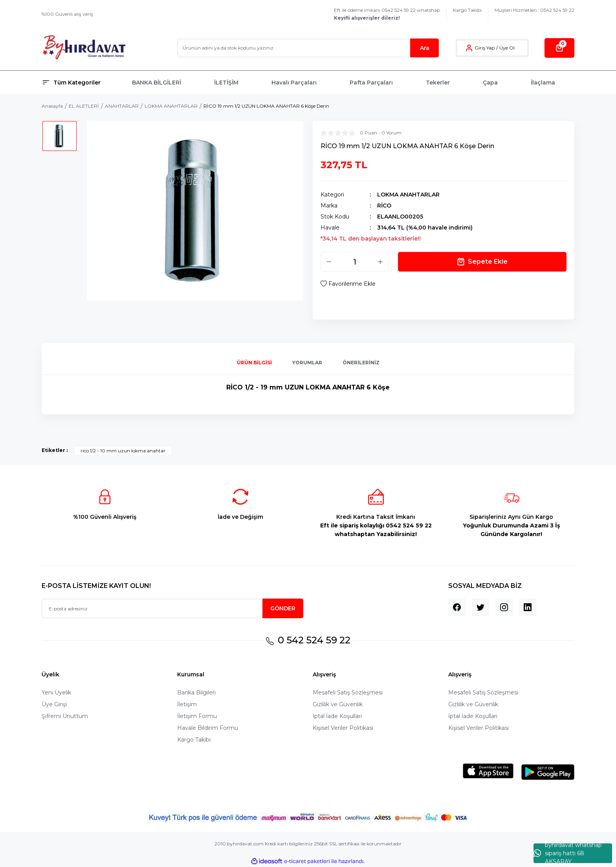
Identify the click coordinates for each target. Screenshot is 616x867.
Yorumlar (307, 363)
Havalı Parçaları (294, 83)
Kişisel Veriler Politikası (343, 728)
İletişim (187, 704)
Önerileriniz (361, 363)
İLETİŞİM (226, 83)
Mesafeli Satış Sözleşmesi (348, 692)
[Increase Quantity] (380, 262)
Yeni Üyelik (56, 692)
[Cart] (559, 48)
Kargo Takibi (467, 10)
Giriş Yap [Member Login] (485, 48)
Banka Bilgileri (196, 692)
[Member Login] (469, 48)
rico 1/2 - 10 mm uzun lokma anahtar (123, 451)
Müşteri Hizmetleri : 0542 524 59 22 (534, 10)
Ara (425, 48)
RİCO (384, 206)
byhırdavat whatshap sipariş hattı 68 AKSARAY (568, 853)
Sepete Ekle (482, 262)
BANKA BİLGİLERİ (157, 83)
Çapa (490, 83)
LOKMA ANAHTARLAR (408, 195)
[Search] (308, 48)
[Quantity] (355, 262)
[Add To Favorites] (348, 284)
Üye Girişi (54, 704)
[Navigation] (82, 83)
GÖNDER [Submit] (283, 608)
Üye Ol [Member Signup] (507, 48)
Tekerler (438, 83)
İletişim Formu (197, 716)
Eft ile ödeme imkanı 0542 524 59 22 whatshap (387, 14)
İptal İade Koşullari (337, 716)
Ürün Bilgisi (254, 363)
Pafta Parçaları (371, 83)
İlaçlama (543, 83)
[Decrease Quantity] (329, 262)
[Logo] (84, 48)
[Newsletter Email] (172, 608)
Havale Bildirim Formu (208, 728)
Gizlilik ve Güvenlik (338, 704)
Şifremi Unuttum (65, 716)
